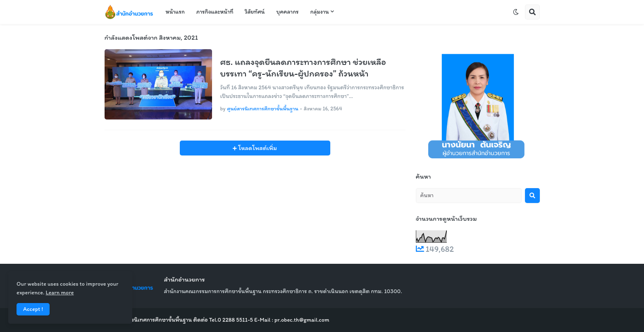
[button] (516, 12)
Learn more (60, 293)
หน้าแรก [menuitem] (175, 12)
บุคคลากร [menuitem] (287, 12)
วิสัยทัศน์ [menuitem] (255, 12)
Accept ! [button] (33, 309)
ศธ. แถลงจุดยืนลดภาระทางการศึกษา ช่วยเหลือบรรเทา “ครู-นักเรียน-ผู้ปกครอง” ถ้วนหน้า (303, 68)
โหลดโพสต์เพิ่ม (257, 148)
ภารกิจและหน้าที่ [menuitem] (215, 12)
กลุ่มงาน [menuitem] (320, 12)
